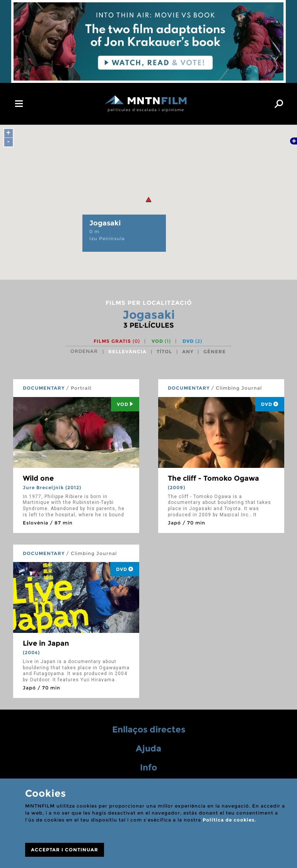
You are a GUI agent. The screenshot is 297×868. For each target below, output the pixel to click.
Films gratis (117, 341)
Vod (125, 404)
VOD (161, 341)
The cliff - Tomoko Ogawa (213, 478)
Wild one (38, 478)
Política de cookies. (229, 820)
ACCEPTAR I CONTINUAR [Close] (65, 850)
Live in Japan (46, 643)
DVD (192, 341)
